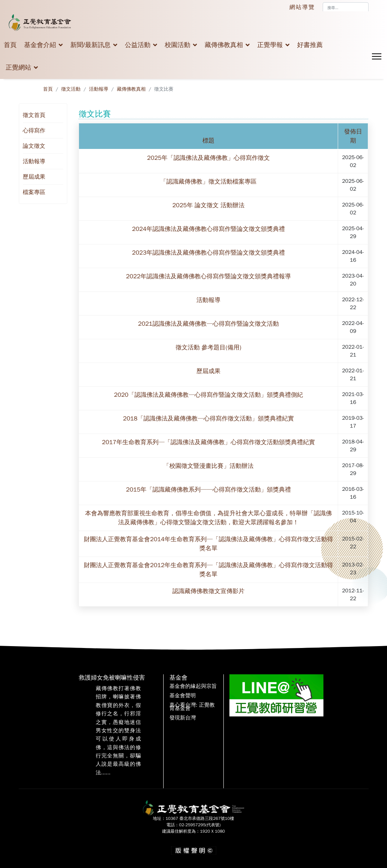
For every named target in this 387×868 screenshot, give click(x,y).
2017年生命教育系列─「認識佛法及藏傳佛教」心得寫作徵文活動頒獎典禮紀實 (208, 442)
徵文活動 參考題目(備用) (208, 348)
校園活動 (178, 45)
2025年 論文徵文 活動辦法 (208, 205)
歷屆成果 (34, 177)
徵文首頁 (34, 115)
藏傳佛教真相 (224, 45)
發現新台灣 (182, 718)
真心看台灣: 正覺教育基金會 (192, 707)
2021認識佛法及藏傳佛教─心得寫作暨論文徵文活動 (208, 324)
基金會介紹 (40, 45)
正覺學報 (270, 45)
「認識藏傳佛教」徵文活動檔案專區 (208, 182)
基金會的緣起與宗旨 (193, 686)
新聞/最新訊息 (90, 45)
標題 (208, 141)
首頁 (10, 45)
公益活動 (138, 45)
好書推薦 (310, 45)
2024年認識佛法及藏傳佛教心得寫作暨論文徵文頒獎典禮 (208, 229)
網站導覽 (302, 7)
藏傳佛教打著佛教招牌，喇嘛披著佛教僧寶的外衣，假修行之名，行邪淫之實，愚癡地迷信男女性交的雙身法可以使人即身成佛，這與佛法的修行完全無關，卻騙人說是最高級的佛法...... (118, 731)
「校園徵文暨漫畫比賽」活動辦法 (208, 466)
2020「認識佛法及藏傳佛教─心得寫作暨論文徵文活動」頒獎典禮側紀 (208, 395)
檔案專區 (34, 192)
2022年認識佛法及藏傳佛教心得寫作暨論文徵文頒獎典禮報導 (208, 276)
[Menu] (377, 56)
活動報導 (34, 161)
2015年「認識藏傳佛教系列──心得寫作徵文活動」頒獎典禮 (208, 490)
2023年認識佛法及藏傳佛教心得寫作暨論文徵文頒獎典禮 (208, 253)
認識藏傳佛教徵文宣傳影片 (208, 591)
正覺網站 (18, 68)
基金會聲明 (182, 696)
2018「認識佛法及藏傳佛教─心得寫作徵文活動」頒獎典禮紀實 (208, 419)
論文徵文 (34, 146)
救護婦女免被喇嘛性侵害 (112, 678)
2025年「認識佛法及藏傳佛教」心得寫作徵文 (208, 158)
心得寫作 (34, 131)
